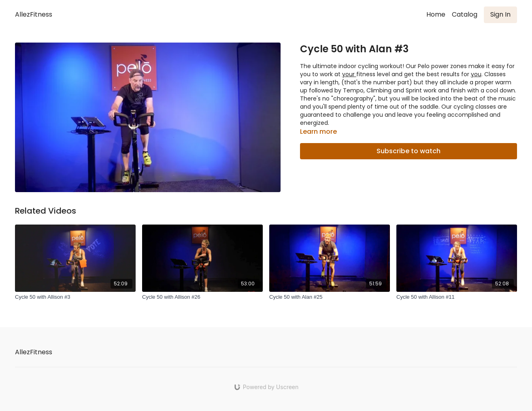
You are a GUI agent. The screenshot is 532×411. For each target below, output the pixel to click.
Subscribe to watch (409, 151)
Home (436, 14)
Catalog (465, 14)
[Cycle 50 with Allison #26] (202, 297)
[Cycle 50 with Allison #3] (75, 297)
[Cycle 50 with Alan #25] (330, 297)
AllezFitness (34, 14)
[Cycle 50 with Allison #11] (457, 297)
